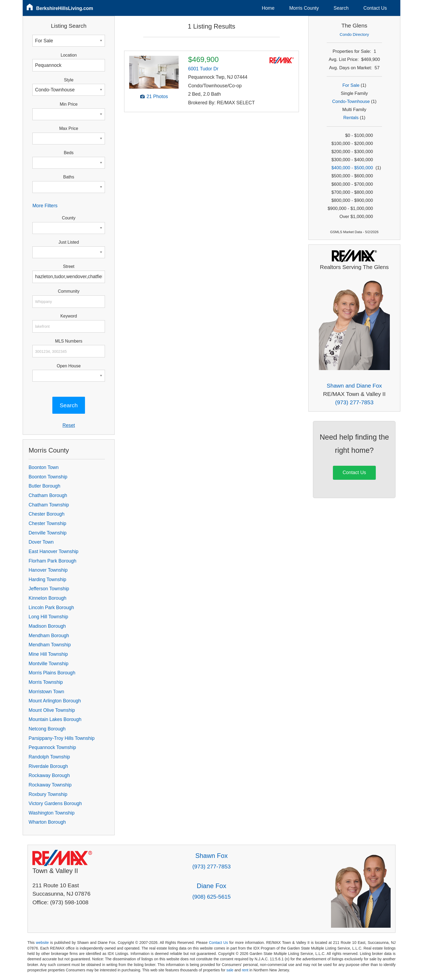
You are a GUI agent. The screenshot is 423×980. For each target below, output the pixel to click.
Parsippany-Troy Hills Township (62, 738)
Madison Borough (47, 626)
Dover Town (41, 542)
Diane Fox (211, 886)
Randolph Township (49, 757)
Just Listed (69, 242)
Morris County (304, 8)
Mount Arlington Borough (55, 701)
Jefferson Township (49, 589)
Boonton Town (44, 467)
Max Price (69, 128)
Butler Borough (44, 486)
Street (69, 266)
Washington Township (52, 813)
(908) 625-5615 (211, 897)
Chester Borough (47, 514)
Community (69, 291)
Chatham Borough (48, 495)
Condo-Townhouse (351, 101)
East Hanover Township (54, 551)
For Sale (351, 85)
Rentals (351, 118)
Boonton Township (48, 477)
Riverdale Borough (48, 766)
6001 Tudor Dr (203, 69)
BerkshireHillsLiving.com (65, 8)
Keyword (69, 316)
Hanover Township (48, 570)
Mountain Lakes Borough (55, 719)
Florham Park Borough (52, 561)
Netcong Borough (47, 729)
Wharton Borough (47, 822)
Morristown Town (46, 692)
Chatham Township (49, 505)
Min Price (69, 104)
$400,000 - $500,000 (352, 168)
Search (341, 8)
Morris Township (46, 682)
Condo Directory (354, 34)
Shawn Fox (211, 856)
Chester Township (47, 523)
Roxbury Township (48, 794)
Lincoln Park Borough (51, 608)
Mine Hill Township (48, 654)
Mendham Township (50, 645)
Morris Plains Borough (52, 673)
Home (268, 8)
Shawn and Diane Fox (354, 386)
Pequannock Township (52, 747)
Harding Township (47, 579)
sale (230, 970)
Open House (69, 366)
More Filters (45, 206)
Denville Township (48, 533)
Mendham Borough (49, 636)
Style (69, 80)
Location (69, 55)
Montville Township (48, 664)
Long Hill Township (48, 617)
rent (245, 970)
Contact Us (375, 8)
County (69, 218)
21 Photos (157, 96)
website (42, 943)
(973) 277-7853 (354, 402)
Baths (69, 177)
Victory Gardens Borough (55, 803)
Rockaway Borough (49, 775)
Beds (69, 153)
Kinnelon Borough (47, 598)
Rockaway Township (50, 785)
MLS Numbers (69, 341)
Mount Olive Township (52, 710)
